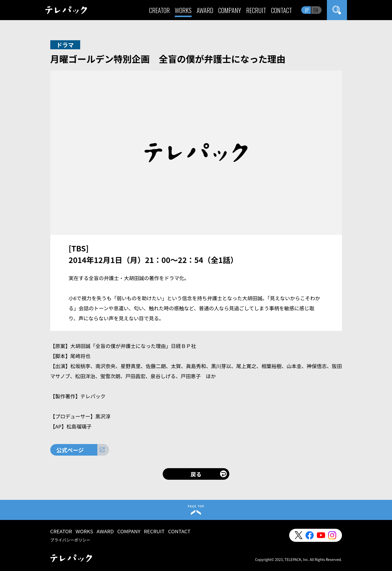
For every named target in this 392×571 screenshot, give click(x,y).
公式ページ (70, 450)
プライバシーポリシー (70, 540)
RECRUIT (256, 10)
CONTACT (281, 10)
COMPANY (230, 10)
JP (307, 10)
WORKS (183, 10)
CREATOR (159, 10)
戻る (196, 474)
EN (316, 10)
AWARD (205, 10)
